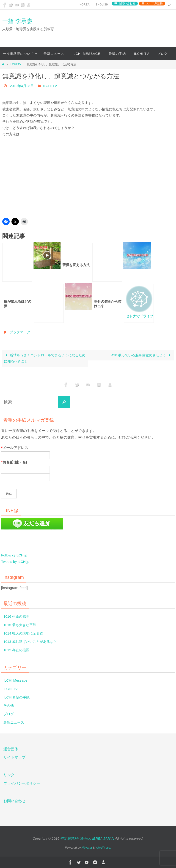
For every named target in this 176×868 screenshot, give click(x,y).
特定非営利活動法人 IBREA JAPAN (87, 838)
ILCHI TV (15, 64)
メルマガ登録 (154, 3)
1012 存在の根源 (17, 650)
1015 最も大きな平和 (21, 625)
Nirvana (87, 848)
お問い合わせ (127, 3)
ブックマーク (21, 332)
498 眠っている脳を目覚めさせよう (142, 355)
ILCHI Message (16, 681)
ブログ (9, 714)
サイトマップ (14, 758)
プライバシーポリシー (22, 784)
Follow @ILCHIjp (15, 555)
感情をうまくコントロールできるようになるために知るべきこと (45, 358)
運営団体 (11, 749)
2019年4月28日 (22, 86)
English (102, 5)
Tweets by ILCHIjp (16, 562)
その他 (9, 706)
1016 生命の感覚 (17, 617)
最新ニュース (14, 723)
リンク (9, 775)
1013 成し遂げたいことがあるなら (32, 642)
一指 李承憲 (17, 21)
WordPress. (103, 848)
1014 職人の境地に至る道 (25, 633)
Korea (85, 5)
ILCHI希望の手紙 (17, 697)
